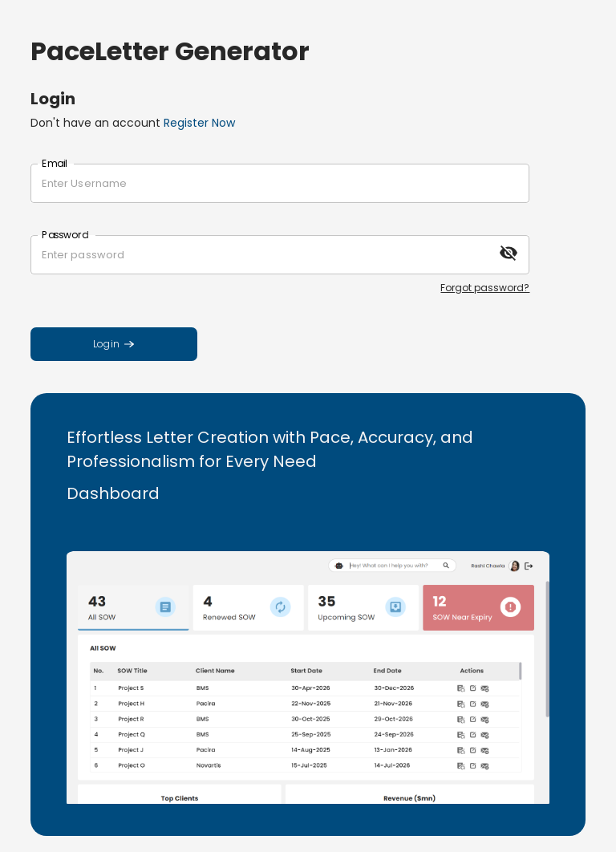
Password (65, 235)
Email (55, 163)
